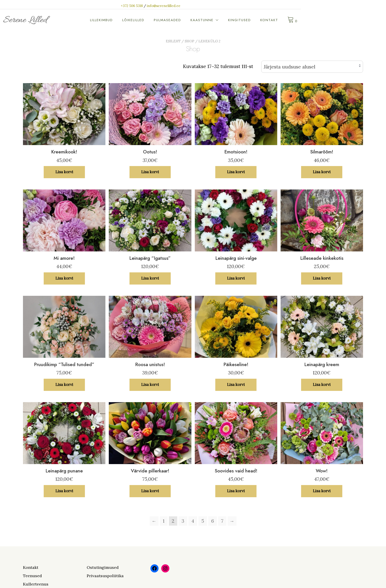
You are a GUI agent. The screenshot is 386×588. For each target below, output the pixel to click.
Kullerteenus (36, 584)
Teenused (32, 576)
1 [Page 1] (164, 521)
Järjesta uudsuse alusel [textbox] (289, 67)
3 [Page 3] (183, 521)
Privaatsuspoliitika (105, 576)
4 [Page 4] (193, 521)
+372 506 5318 (174, 6)
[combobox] (312, 67)
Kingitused (303, 20)
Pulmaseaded (231, 20)
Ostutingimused (103, 567)
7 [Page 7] (222, 521)
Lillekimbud (165, 20)
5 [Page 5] (203, 521)
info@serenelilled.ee (206, 6)
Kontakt (333, 20)
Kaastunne (266, 20)
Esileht (173, 41)
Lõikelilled (197, 20)
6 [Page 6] (213, 521)
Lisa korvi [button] (64, 172)
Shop (190, 41)
